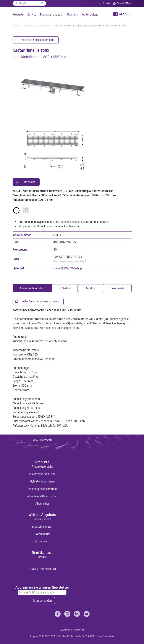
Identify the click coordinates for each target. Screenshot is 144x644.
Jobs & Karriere (42, 518)
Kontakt (106, 3)
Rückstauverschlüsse (42, 473)
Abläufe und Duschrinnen (42, 495)
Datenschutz (42, 533)
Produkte (18, 14)
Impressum (42, 540)
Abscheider (42, 503)
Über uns (72, 14)
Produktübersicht (42, 466)
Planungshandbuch (52, 14)
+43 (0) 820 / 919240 (42, 568)
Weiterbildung (90, 14)
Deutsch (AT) (123, 3)
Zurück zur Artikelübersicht (38, 40)
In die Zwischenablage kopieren (40, 300)
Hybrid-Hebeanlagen (42, 480)
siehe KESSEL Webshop (68, 267)
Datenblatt (28, 181)
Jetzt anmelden (42, 600)
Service (32, 14)
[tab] (32, 287)
